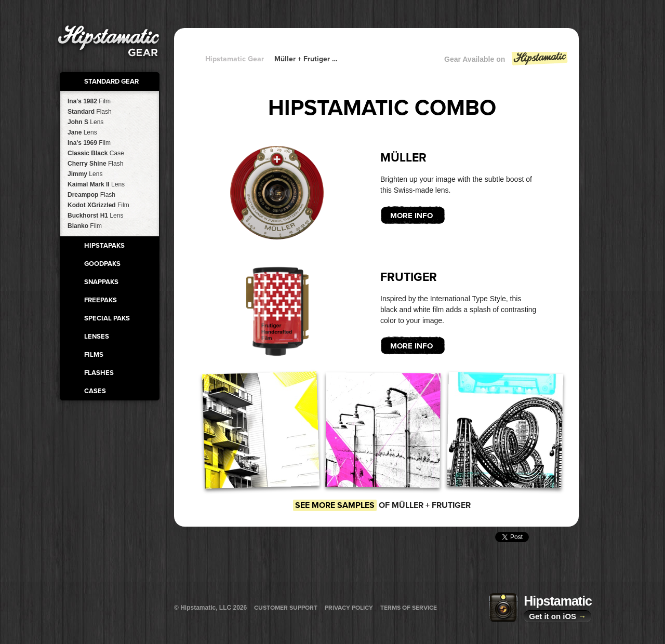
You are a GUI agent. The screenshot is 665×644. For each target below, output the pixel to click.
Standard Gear (111, 82)
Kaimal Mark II (96, 184)
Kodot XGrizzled (98, 205)
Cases (95, 391)
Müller (403, 158)
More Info (411, 216)
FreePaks (101, 300)
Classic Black (96, 153)
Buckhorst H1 (95, 216)
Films (94, 355)
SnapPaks (101, 282)
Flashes (99, 373)
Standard (90, 112)
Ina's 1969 (89, 143)
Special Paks (107, 318)
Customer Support (286, 608)
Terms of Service (409, 608)
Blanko (85, 226)
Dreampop (91, 195)
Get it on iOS (557, 616)
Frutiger (409, 277)
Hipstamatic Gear (235, 59)
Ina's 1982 (89, 101)
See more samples (335, 505)
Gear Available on (507, 62)
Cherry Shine (95, 164)
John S (85, 122)
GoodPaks (102, 264)
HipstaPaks (104, 246)
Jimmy (85, 174)
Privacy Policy (349, 608)
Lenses (97, 337)
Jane (82, 132)
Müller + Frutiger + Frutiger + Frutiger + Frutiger (307, 59)
